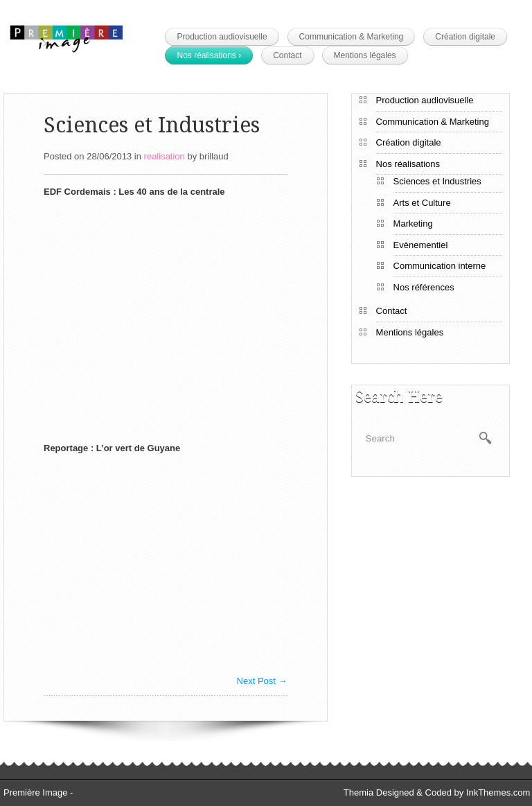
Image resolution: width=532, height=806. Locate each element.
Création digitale (465, 37)
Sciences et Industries (437, 181)
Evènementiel (421, 245)
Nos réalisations (209, 55)
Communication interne (440, 266)
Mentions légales (365, 55)
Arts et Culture (422, 203)
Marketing (413, 224)
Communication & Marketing (352, 37)
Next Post (262, 681)
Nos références (424, 287)
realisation (165, 156)
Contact (287, 55)
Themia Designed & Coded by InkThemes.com (437, 792)
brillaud (214, 156)
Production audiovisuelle (222, 37)
